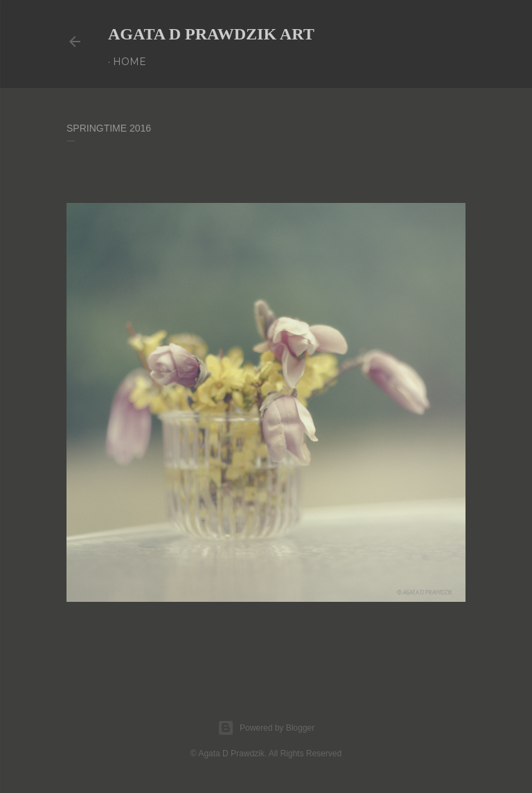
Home (130, 62)
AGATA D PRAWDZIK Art (211, 34)
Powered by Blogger (266, 728)
